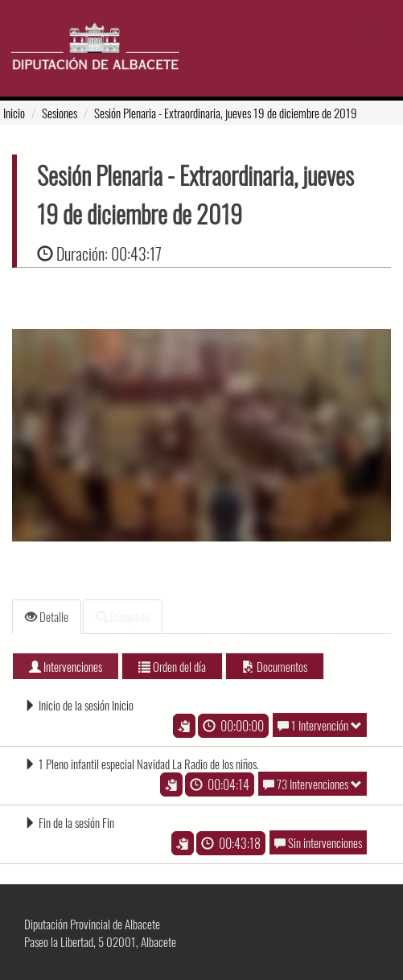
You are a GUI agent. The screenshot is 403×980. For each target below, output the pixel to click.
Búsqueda (123, 616)
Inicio (14, 113)
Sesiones (60, 113)
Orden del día (172, 666)
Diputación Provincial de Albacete (92, 924)
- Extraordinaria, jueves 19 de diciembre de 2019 (226, 113)
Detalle (47, 616)
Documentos (275, 666)
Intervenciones (66, 666)
